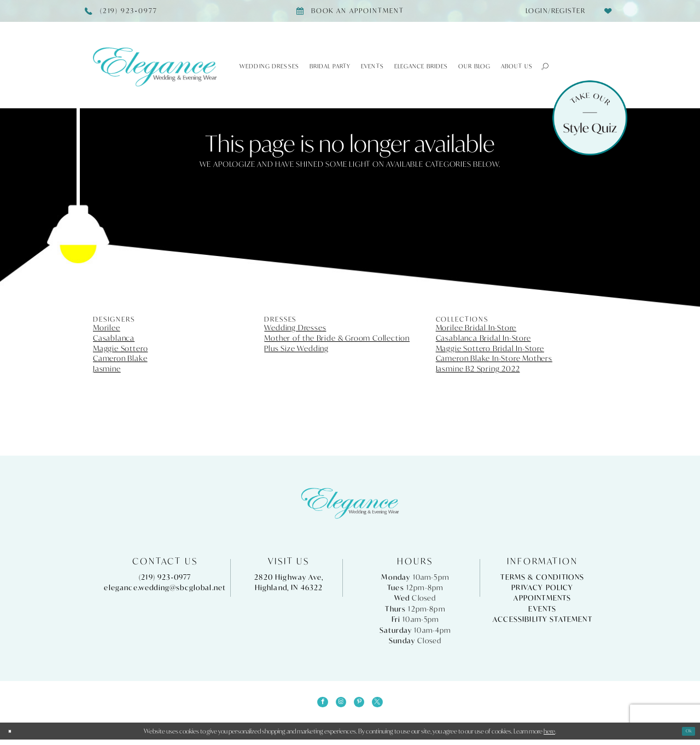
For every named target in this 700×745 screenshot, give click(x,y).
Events (542, 609)
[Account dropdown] (552, 11)
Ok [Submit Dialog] (686, 737)
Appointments (542, 598)
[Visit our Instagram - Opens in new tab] (338, 705)
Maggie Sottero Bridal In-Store (490, 348)
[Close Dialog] (13, 737)
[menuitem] (552, 11)
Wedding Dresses (295, 328)
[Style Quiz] (590, 118)
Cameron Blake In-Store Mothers (494, 358)
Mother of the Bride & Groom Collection (337, 338)
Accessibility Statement (542, 619)
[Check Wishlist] (608, 11)
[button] (541, 66)
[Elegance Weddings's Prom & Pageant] (155, 66)
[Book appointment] (350, 11)
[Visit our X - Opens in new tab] (386, 705)
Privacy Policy (542, 588)
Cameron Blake (120, 358)
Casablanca (114, 338)
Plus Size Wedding (296, 348)
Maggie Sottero (120, 348)
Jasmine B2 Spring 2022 (478, 369)
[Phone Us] (121, 11)
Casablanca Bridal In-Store (483, 338)
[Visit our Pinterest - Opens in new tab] (362, 705)
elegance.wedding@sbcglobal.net (165, 588)
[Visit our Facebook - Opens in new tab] (314, 705)
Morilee (107, 328)
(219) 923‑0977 (165, 577)
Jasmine (107, 369)
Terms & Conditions (542, 577)
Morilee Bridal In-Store (476, 328)
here (549, 737)
